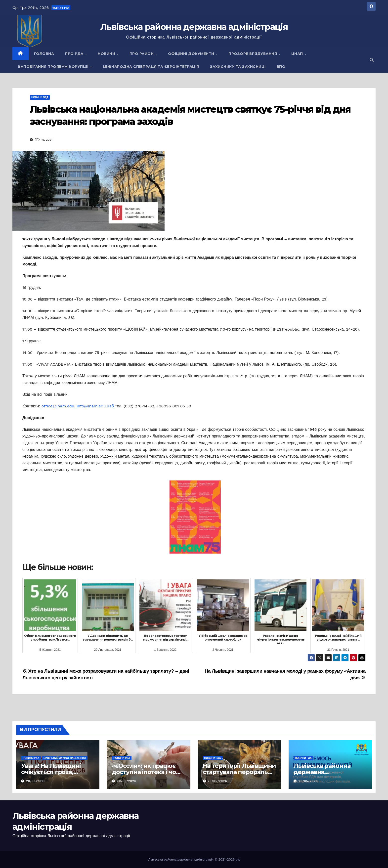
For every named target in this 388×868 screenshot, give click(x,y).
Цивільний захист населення (65, 758)
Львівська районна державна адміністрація (194, 27)
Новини (107, 54)
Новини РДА (31, 758)
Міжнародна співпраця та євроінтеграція (151, 67)
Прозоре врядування (253, 54)
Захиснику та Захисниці (238, 67)
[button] (372, 60)
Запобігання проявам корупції (54, 67)
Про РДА (75, 54)
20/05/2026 (36, 781)
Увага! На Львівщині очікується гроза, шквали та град (51, 772)
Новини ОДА (40, 97)
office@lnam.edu (58, 406)
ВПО (281, 67)
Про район (142, 54)
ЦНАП (298, 54)
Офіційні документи (192, 54)
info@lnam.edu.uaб (95, 406)
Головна (44, 54)
